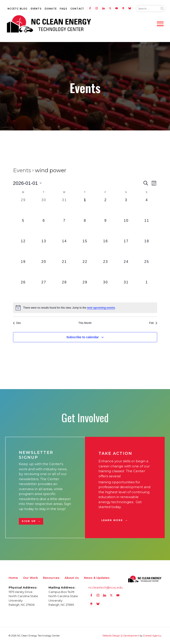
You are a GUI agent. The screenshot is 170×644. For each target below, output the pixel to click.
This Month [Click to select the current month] (85, 323)
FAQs (64, 9)
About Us (72, 578)
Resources (51, 578)
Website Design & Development (121, 636)
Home (13, 578)
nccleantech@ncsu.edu (105, 587)
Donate (51, 9)
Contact (77, 9)
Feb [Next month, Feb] (153, 323)
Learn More (112, 520)
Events (36, 9)
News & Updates (97, 578)
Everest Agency (152, 636)
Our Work (30, 578)
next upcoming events (101, 308)
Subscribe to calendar (83, 337)
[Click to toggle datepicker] (27, 183)
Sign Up (29, 521)
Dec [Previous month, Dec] (17, 323)
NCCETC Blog (17, 9)
